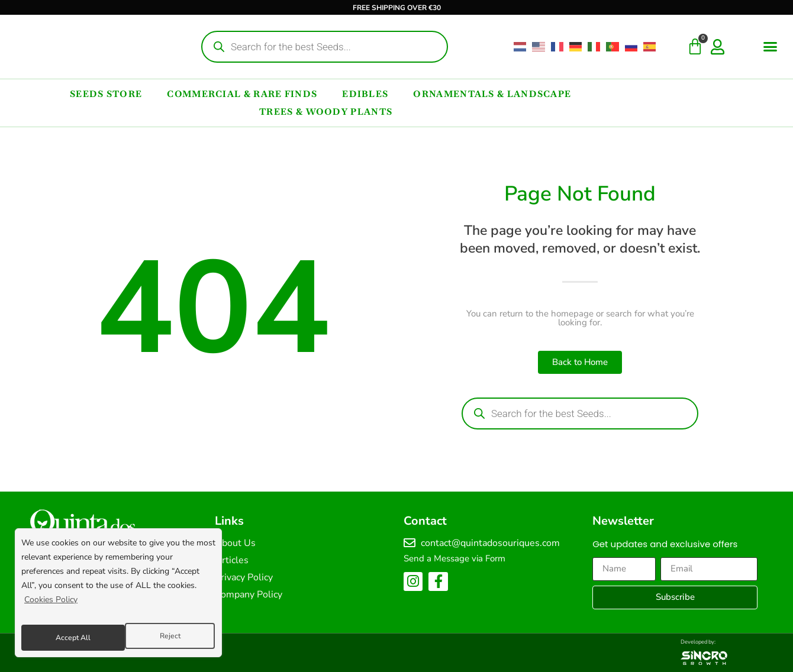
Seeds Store (106, 94)
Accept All (164, 637)
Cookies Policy (51, 608)
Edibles (365, 94)
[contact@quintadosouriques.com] (410, 543)
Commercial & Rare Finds (242, 94)
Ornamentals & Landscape (492, 94)
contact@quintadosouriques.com (490, 543)
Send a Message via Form (454, 558)
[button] (771, 47)
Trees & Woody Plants (326, 112)
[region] (118, 597)
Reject (65, 637)
